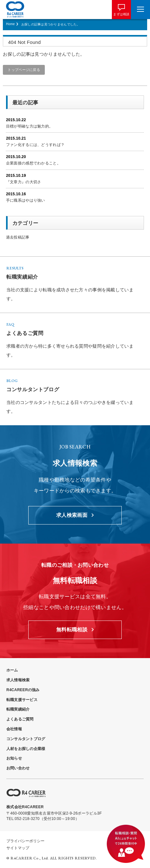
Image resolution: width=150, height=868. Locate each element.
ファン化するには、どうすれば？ (35, 145)
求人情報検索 (18, 680)
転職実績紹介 (18, 709)
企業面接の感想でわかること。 (33, 163)
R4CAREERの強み (23, 690)
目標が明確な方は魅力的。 (29, 126)
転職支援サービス (22, 700)
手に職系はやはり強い (26, 200)
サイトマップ (18, 848)
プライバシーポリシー (25, 841)
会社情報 (14, 729)
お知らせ (14, 758)
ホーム (12, 670)
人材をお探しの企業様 (26, 749)
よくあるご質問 (20, 719)
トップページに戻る (24, 70)
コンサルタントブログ (26, 739)
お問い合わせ (18, 768)
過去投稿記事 (18, 237)
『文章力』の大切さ (24, 182)
